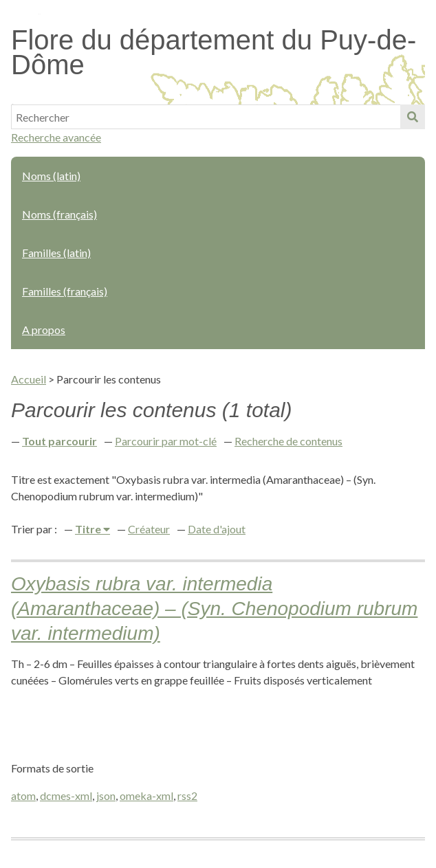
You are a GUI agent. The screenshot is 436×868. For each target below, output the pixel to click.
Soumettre (413, 117)
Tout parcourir (59, 441)
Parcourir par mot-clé (166, 441)
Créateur (149, 529)
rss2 (187, 795)
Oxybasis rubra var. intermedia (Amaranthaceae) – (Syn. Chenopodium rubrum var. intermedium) (214, 609)
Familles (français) (65, 291)
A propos (44, 330)
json (106, 795)
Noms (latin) (51, 176)
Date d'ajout (217, 529)
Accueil (29, 379)
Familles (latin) (56, 253)
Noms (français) (59, 214)
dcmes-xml (66, 795)
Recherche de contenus (288, 441)
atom (23, 795)
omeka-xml (146, 795)
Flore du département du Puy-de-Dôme (214, 52)
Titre (89, 529)
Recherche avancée (56, 137)
